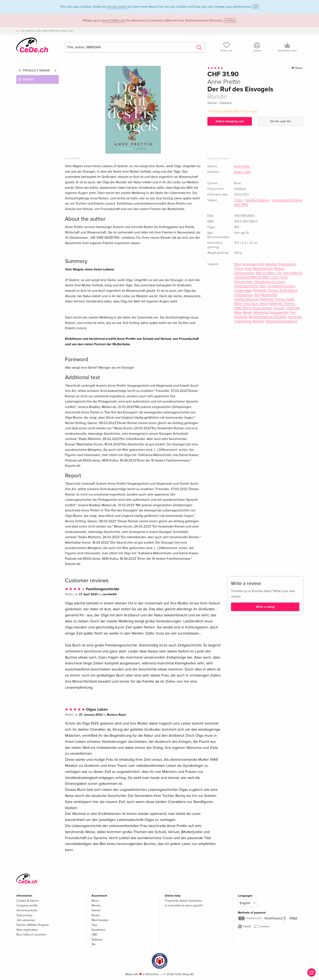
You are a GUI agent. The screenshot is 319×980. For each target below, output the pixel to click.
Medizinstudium (263, 269)
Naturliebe (241, 317)
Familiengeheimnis (246, 286)
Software (97, 940)
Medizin (279, 269)
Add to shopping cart (230, 121)
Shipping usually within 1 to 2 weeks (234, 111)
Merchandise (100, 920)
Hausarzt (279, 308)
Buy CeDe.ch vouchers (31, 935)
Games (96, 910)
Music (95, 901)
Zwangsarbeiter (279, 312)
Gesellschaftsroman (246, 299)
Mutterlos (258, 321)
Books (29, 80)
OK (256, 7)
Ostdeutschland (244, 273)
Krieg (248, 269)
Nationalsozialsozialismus (281, 321)
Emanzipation (287, 264)
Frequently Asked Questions (183, 901)
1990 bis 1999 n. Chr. (269, 273)
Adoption (271, 264)
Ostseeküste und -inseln (269, 282)
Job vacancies (26, 920)
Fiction (238, 200)
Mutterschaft (269, 295)
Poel (293, 312)
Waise (238, 312)
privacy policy (117, 7)
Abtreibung (260, 312)
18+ (94, 944)
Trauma (239, 269)
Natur (237, 264)
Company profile (27, 905)
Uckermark (293, 308)
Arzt (257, 295)
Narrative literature (257, 200)
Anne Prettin (242, 166)
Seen (263, 286)
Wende (247, 312)
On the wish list (280, 121)
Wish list (227, 47)
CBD (94, 935)
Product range (36, 71)
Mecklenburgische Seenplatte (268, 317)
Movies (96, 905)
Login (257, 47)
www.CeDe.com (114, 20)
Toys (94, 925)
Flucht (283, 277)
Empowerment (243, 282)
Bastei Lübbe (242, 172)
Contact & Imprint (28, 901)
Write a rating (265, 607)
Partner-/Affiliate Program (33, 925)
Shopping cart (287, 47)
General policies (27, 910)
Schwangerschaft (253, 264)
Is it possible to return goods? (184, 905)
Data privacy (24, 915)
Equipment (98, 930)
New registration (27, 930)
